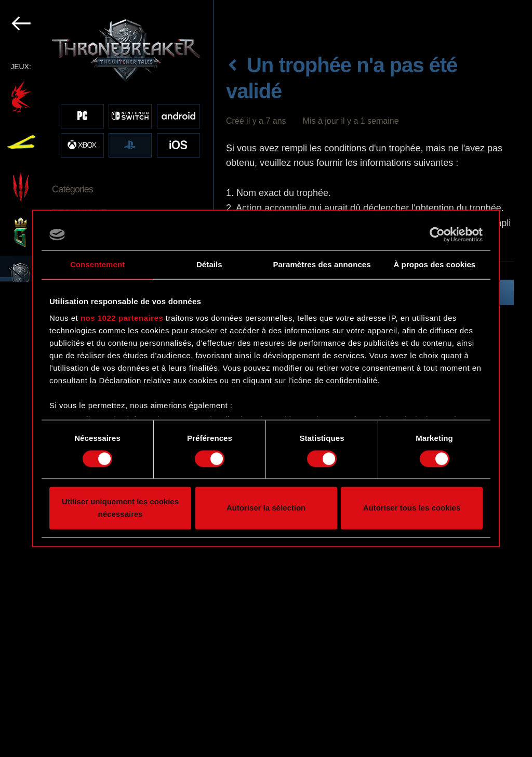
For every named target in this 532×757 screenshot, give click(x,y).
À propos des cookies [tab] (434, 264)
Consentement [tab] (97, 264)
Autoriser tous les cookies (412, 508)
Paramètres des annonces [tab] (322, 264)
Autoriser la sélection (266, 508)
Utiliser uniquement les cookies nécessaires (120, 508)
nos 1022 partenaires (122, 318)
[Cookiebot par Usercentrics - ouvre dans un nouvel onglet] (437, 234)
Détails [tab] (209, 264)
